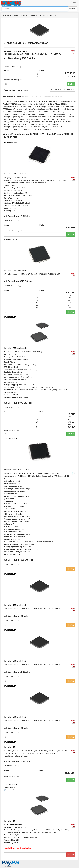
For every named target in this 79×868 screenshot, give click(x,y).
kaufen (71, 84)
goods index (6, 867)
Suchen (72, 9)
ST (14, 747)
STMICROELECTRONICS (23, 470)
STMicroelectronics (19, 51)
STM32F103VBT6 (10, 143)
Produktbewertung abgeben (63, 89)
